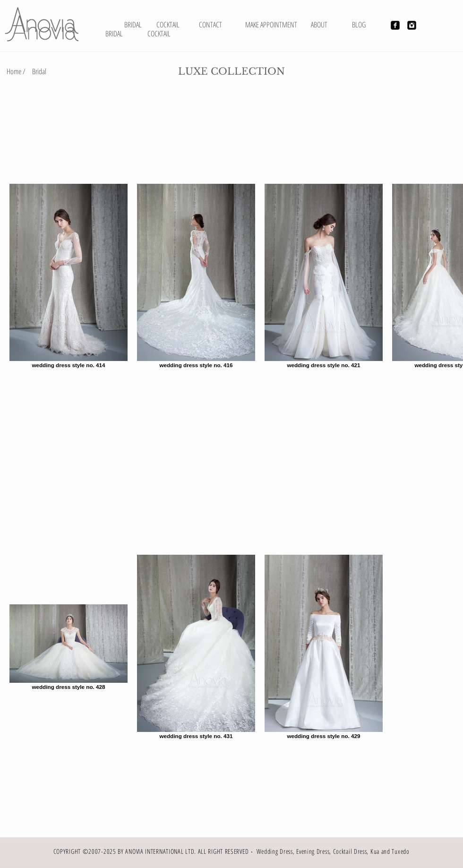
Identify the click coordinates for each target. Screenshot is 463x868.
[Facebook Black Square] (395, 25)
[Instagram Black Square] (412, 25)
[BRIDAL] (133, 25)
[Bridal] (39, 71)
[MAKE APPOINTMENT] (271, 25)
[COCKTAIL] (159, 34)
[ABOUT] (319, 25)
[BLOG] (359, 25)
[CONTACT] (210, 25)
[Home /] (16, 71)
